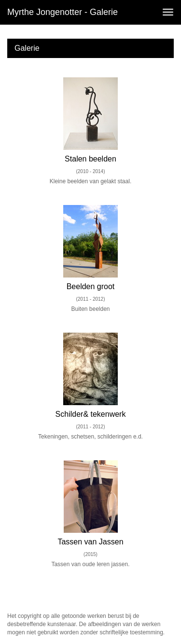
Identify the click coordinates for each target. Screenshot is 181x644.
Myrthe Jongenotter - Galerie (63, 12)
